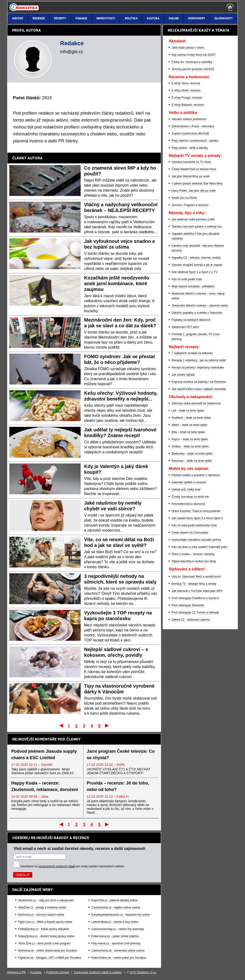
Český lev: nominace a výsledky (192, 62)
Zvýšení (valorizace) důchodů (190, 134)
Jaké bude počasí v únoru (188, 48)
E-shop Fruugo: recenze (187, 98)
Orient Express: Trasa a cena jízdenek (196, 511)
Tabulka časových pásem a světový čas (197, 227)
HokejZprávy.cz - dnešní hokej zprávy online (46, 936)
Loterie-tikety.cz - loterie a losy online (115, 922)
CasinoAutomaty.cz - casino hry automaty (118, 929)
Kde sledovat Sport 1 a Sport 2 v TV (194, 272)
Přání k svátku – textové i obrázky (193, 554)
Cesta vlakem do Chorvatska (190, 533)
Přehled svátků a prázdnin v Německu (196, 475)
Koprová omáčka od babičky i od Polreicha (199, 382)
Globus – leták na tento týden (190, 446)
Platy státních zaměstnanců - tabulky (195, 141)
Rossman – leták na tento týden (192, 461)
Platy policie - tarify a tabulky (190, 148)
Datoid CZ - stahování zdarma (191, 620)
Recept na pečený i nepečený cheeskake (198, 367)
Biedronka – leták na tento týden (192, 454)
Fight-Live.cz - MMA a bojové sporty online (45, 922)
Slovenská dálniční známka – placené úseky (200, 306)
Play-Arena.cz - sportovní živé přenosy (116, 943)
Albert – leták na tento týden (189, 425)
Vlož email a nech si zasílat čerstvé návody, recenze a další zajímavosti (79, 848)
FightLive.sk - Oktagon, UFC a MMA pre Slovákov (50, 958)
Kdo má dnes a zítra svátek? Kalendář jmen (199, 547)
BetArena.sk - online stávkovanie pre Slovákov (48, 951)
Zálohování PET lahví (185, 327)
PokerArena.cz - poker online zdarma (115, 936)
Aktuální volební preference (189, 119)
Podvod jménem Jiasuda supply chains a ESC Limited (44, 754)
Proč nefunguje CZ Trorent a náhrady (195, 612)
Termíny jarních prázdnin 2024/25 (193, 69)
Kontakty (36, 972)
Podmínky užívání (58, 972)
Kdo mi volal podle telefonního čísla (194, 525)
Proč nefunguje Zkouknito (188, 605)
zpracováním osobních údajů (57, 866)
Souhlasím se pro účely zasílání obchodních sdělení (72, 866)
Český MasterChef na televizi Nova (194, 169)
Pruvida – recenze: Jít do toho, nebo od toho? (118, 786)
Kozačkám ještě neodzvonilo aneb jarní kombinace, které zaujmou (117, 284)
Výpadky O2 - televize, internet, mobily (196, 258)
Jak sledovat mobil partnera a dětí (193, 219)
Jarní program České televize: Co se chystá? (121, 754)
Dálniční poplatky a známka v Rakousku (197, 313)
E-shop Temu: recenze (186, 83)
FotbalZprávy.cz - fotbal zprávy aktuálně (44, 929)
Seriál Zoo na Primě (184, 198)
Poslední (107, 725)
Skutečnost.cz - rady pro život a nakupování (46, 900)
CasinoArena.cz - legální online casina (116, 908)
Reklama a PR (16, 972)
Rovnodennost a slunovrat (188, 504)
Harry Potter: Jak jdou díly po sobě (194, 191)
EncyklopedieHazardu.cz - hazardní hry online (121, 915)
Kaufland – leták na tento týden (191, 418)
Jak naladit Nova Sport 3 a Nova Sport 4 (197, 518)
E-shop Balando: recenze (188, 105)
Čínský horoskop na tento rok (190, 497)
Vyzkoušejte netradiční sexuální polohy (196, 540)
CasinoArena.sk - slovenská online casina (118, 951)
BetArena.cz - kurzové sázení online (41, 915)
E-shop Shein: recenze (186, 90)
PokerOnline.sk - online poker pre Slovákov (119, 958)
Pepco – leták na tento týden (190, 439)
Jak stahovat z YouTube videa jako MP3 (197, 591)
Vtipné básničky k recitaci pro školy (194, 561)
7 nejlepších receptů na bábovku (192, 353)
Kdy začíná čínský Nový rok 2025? (194, 55)
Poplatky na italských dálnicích (191, 320)
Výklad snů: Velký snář (186, 490)
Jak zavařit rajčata (183, 375)
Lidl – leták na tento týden (188, 411)
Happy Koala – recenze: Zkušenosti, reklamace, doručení (45, 786)
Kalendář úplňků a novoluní (189, 482)
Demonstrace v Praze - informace (193, 126)
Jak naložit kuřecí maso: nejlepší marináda (199, 389)
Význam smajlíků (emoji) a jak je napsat (197, 265)
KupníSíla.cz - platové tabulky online (114, 900)
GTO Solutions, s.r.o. (143, 972)
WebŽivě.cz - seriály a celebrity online (42, 908)
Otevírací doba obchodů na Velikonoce (196, 403)
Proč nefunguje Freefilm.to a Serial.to (195, 598)
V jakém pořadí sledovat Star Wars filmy (197, 184)
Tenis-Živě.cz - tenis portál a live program (44, 943)
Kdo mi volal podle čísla (187, 279)
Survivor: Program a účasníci (190, 205)
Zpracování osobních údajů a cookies (98, 972)
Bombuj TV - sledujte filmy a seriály (194, 584)
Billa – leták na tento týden (188, 432)
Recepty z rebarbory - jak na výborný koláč (199, 360)
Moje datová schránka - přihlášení (193, 286)
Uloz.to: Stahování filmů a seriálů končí (196, 577)
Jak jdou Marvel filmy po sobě (190, 176)
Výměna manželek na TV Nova (191, 162)
